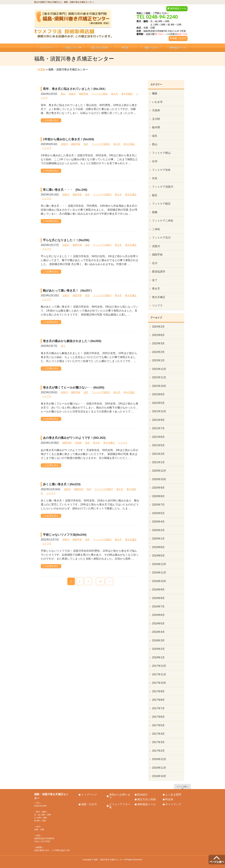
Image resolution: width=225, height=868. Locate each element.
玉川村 (156, 119)
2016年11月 (159, 768)
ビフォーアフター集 (120, 806)
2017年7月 (158, 708)
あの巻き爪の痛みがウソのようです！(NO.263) (74, 438)
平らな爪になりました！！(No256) (66, 240)
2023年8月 (158, 335)
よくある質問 (173, 795)
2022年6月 (158, 394)
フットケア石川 (161, 238)
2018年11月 (159, 573)
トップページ (89, 795)
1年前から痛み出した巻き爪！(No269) (68, 139)
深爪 (86, 144)
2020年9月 (158, 488)
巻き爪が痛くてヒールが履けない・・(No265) (74, 388)
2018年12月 (159, 564)
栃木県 (156, 127)
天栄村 (78, 443)
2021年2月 (158, 454)
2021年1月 (158, 462)
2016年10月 (159, 776)
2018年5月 (158, 623)
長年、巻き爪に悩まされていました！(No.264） (75, 89)
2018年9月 (158, 590)
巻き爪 (114, 94)
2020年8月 (158, 496)
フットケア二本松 (163, 221)
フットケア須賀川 (101, 144)
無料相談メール (178, 8)
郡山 (63, 94)
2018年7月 (158, 606)
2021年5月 (158, 445)
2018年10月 (159, 581)
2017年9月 (158, 691)
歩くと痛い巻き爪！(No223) (62, 484)
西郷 (155, 212)
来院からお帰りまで (120, 796)
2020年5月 (158, 513)
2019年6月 (158, 547)
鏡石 (155, 195)
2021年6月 (158, 437)
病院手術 (84, 94)
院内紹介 (143, 795)
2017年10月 (159, 683)
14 (100, 581)
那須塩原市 (159, 272)
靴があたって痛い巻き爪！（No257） (68, 291)
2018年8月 (158, 598)
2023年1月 (158, 360)
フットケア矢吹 (161, 170)
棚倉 (155, 93)
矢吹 (155, 178)
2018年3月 (158, 640)
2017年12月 (159, 666)
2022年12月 (159, 369)
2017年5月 (158, 725)
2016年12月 (159, 759)
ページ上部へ (182, 786)
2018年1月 (158, 657)
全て (63, 346)
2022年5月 (158, 403)
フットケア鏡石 (161, 204)
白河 (155, 161)
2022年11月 (159, 377)
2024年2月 (158, 327)
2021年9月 (158, 420)
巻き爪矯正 (127, 94)
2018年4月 (158, 632)
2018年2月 (158, 649)
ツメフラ (47, 148)
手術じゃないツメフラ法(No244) (65, 535)
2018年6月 (158, 615)
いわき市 (157, 102)
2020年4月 (158, 522)
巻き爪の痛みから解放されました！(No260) (72, 341)
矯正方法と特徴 (146, 799)
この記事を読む (51, 120)
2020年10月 (159, 479)
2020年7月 (158, 505)
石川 (155, 263)
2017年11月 (159, 674)
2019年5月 (158, 556)
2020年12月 (159, 471)
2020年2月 (158, 530)
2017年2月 (158, 751)
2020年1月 (158, 539)
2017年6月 (158, 717)
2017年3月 (158, 742)
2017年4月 (158, 734)
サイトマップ (173, 804)
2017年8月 (158, 700)
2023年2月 (158, 352)
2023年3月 (158, 343)
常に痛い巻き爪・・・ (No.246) (65, 190)
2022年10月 (159, 386)
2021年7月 (158, 428)
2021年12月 (159, 411)
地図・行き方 (179, 38)
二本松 (156, 229)
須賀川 (72, 94)
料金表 (169, 799)
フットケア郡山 (100, 94)
